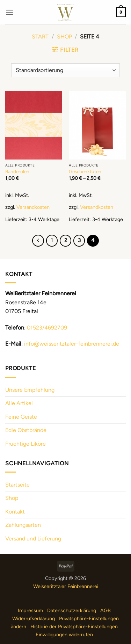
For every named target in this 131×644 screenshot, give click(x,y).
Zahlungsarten (23, 525)
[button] (9, 12)
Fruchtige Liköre (26, 444)
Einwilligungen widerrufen (64, 635)
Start (40, 37)
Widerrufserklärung (34, 618)
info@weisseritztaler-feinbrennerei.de (72, 344)
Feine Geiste (21, 417)
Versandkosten (33, 207)
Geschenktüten (85, 171)
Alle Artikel (19, 403)
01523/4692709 (47, 328)
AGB (105, 610)
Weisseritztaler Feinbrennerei (66, 586)
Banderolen (17, 171)
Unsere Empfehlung (30, 390)
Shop (64, 37)
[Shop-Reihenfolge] (65, 70)
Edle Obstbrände (26, 430)
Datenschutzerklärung (72, 610)
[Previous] (38, 241)
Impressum (30, 610)
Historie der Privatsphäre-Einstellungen (74, 627)
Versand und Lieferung (33, 539)
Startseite (17, 485)
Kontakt (15, 512)
